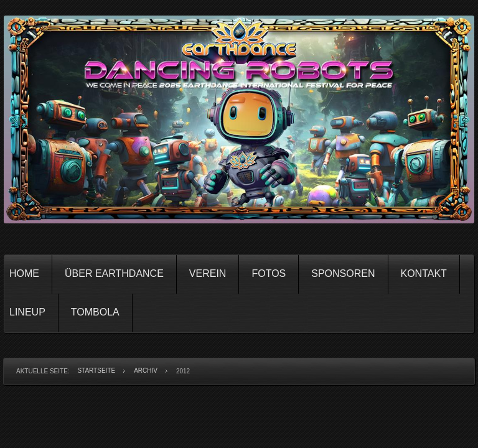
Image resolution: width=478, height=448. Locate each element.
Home (24, 273)
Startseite (96, 371)
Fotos (269, 273)
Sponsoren (343, 273)
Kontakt (424, 273)
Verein (208, 273)
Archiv (146, 371)
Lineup (27, 312)
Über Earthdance (114, 273)
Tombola (95, 312)
